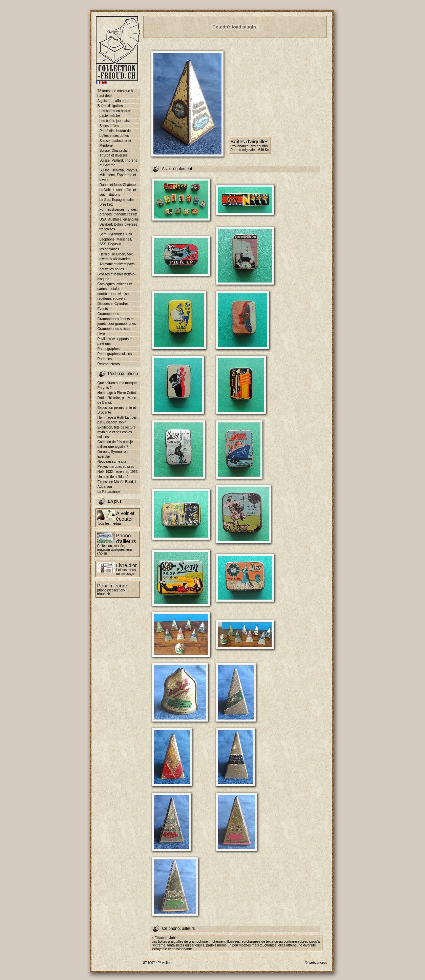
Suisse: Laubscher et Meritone (115, 143)
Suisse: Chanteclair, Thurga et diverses (114, 153)
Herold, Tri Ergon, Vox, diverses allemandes (117, 257)
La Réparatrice (109, 492)
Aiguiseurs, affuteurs (113, 101)
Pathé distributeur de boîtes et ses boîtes (115, 133)
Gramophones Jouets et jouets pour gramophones (117, 321)
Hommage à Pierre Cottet (117, 393)
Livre (101, 334)
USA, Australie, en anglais (119, 219)
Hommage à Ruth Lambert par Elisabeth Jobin (118, 420)
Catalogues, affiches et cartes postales (115, 286)
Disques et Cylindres (113, 304)
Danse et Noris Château (118, 185)
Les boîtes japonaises (116, 121)
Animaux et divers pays (117, 264)
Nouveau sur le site (112, 462)
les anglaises (109, 249)
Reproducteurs (109, 364)
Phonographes (109, 349)
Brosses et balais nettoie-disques (116, 277)
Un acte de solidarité (113, 477)
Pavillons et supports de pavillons (115, 341)
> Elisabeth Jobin (165, 938)
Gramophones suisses (114, 329)
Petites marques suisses (116, 467)
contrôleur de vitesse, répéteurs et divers (114, 296)
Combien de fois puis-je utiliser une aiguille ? (115, 444)
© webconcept (316, 963)
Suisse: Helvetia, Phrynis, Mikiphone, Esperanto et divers (119, 175)
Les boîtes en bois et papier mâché (115, 113)
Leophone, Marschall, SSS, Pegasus (116, 242)
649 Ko (264, 150)
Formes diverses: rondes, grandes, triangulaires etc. (119, 212)
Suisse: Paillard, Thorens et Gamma (118, 163)
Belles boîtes (109, 126)
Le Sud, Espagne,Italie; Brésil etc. (117, 202)
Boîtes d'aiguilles (110, 106)
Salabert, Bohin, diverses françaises (118, 227)
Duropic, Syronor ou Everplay (113, 454)
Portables (105, 359)
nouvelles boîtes (112, 269)
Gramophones (108, 314)
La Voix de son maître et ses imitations (118, 192)
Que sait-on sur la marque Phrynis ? (117, 385)
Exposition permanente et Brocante (117, 410)
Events (103, 309)
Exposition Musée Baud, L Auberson (117, 484)
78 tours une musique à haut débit (115, 93)
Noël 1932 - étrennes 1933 (118, 472)
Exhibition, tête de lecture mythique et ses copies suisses (116, 432)
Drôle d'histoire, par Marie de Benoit (117, 400)
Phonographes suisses (115, 354)
